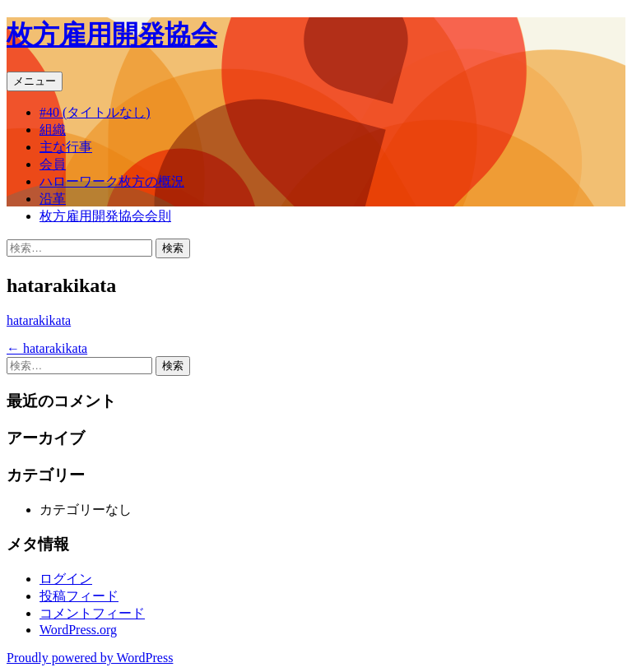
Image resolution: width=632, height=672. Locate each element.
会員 (53, 164)
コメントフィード (92, 613)
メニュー (35, 81)
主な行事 (66, 147)
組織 (53, 130)
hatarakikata (39, 320)
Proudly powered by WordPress (90, 658)
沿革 (53, 199)
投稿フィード (79, 596)
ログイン (66, 579)
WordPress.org (78, 630)
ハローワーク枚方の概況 (112, 181)
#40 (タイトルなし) (95, 112)
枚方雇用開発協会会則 (105, 216)
